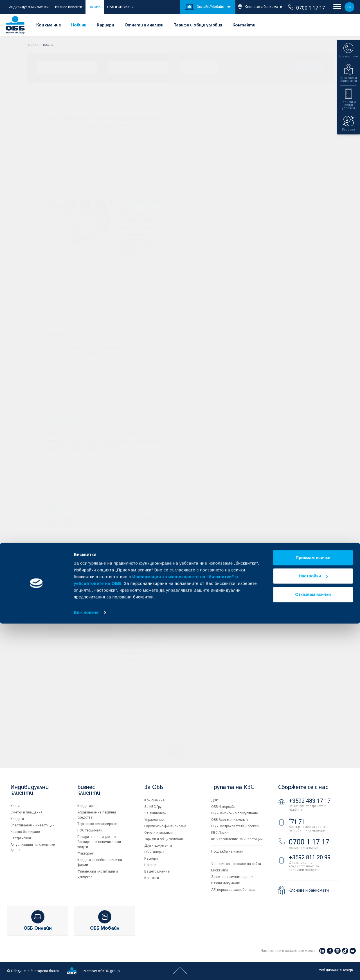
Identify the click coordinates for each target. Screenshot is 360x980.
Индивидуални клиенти (29, 7)
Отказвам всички (313, 951)
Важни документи (226, 883)
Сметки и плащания (26, 812)
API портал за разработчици (233, 890)
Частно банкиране (25, 832)
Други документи (158, 846)
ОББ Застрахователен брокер (235, 826)
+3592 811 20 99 (310, 857)
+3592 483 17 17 (310, 801)
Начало (32, 45)
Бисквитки (220, 870)
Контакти (244, 25)
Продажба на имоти (227, 851)
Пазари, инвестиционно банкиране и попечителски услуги (99, 842)
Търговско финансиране (97, 824)
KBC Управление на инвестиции (237, 839)
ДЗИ (215, 800)
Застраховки (21, 838)
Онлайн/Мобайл (205, 7)
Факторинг (86, 853)
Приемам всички (313, 914)
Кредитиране (88, 806)
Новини (79, 25)
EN (349, 7)
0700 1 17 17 (307, 8)
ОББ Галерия (154, 852)
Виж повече (86, 969)
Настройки (313, 932)
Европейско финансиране (165, 826)
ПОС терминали (90, 830)
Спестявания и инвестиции (32, 825)
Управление (154, 820)
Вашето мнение (157, 871)
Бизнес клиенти (69, 7)
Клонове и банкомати (260, 7)
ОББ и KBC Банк (120, 7)
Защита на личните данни (232, 877)
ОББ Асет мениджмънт (230, 820)
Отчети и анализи (144, 25)
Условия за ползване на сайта (236, 864)
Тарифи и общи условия (198, 25)
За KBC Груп (154, 807)
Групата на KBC (232, 787)
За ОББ (95, 7)
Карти (15, 806)
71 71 (297, 822)
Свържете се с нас (303, 787)
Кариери (105, 25)
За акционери (155, 813)
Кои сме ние (49, 25)
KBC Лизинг (220, 833)
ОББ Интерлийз (223, 807)
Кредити (17, 819)
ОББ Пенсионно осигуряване (235, 813)
